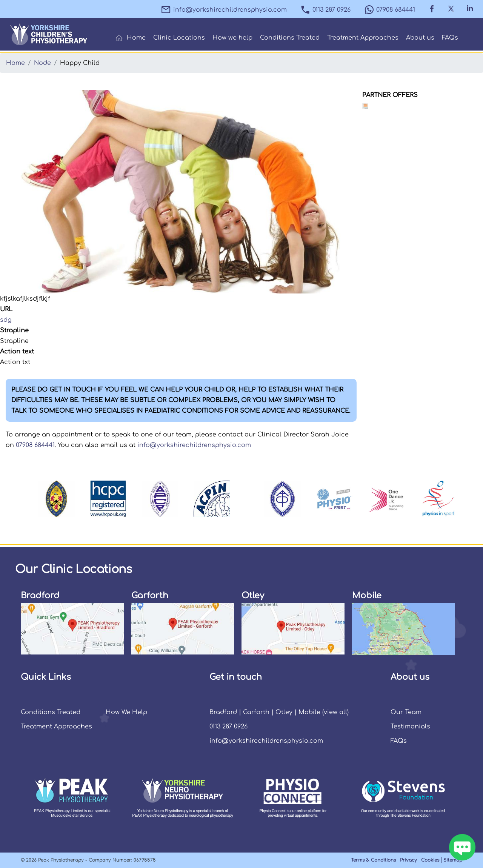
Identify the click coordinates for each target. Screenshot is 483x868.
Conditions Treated (290, 38)
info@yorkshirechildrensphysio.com (224, 10)
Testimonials (410, 727)
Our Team (406, 712)
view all (335, 712)
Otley (284, 712)
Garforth (256, 712)
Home (131, 38)
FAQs (450, 38)
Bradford (223, 712)
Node (42, 63)
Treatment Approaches (363, 38)
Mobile (309, 712)
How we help (232, 38)
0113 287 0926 (325, 10)
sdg (6, 320)
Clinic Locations (179, 38)
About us (420, 38)
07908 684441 (389, 10)
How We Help (126, 712)
